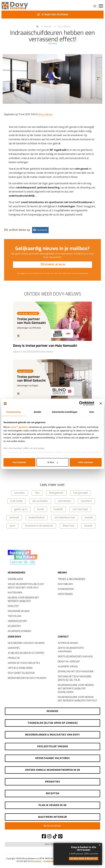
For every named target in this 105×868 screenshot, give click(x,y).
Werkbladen (15, 579)
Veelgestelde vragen (52, 746)
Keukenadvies (17, 572)
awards (89, 517)
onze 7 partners (19, 427)
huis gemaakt (80, 492)
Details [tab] (38, 412)
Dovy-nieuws (64, 27)
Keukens (52, 711)
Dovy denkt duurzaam (21, 673)
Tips (37, 492)
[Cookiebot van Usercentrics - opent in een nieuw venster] (81, 403)
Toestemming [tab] (13, 412)
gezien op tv (21, 509)
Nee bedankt (19, 462)
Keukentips (14, 626)
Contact (63, 636)
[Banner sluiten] (101, 403)
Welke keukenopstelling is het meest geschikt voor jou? (26, 586)
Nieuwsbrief (53, 826)
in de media (16, 500)
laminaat (14, 517)
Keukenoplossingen (19, 631)
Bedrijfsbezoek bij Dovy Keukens (27, 678)
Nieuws (48, 27)
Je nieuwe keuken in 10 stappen (26, 653)
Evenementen (66, 589)
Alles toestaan (86, 462)
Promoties (53, 782)
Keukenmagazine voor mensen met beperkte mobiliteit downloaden (76, 689)
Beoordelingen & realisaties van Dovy (53, 735)
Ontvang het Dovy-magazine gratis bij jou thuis (75, 678)
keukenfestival (37, 517)
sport (13, 525)
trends (41, 509)
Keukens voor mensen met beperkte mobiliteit (23, 599)
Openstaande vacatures (52, 758)
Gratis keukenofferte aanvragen (71, 650)
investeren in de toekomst (39, 525)
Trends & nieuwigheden (71, 579)
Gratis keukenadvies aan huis (75, 657)
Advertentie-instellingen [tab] (65, 412)
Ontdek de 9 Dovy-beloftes (24, 663)
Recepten (53, 793)
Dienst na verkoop (69, 662)
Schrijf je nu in (53, 276)
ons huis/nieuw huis (65, 517)
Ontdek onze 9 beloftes (84, 859)
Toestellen (15, 616)
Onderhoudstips (18, 621)
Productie (14, 658)
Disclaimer (36, 861)
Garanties (14, 648)
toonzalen (20, 492)
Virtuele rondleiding (20, 668)
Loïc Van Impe (80, 509)
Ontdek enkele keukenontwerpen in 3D (53, 770)
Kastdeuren (15, 592)
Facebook (40, 231)
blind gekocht (56, 492)
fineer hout (69, 525)
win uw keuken (40, 500)
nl (95, 6)
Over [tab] (92, 412)
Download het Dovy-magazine (76, 671)
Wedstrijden (65, 594)
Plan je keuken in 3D (53, 805)
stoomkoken (65, 500)
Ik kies (53, 462)
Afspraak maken (68, 643)
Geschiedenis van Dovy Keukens (26, 643)
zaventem (86, 500)
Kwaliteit (13, 606)
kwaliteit (58, 509)
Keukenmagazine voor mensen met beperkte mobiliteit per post (77, 699)
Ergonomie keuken (19, 611)
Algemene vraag (68, 666)
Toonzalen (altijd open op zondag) (53, 723)
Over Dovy (15, 636)
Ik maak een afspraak (52, 15)
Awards (88, 525)
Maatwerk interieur (52, 817)
